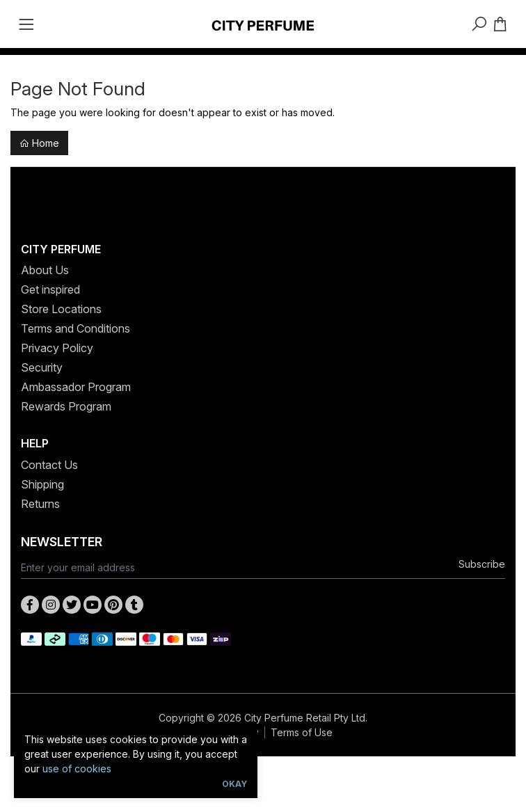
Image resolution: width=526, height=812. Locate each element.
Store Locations (61, 309)
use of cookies (77, 769)
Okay (234, 784)
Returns (40, 504)
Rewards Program (66, 406)
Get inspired (50, 289)
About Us (45, 270)
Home (39, 143)
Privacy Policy (57, 348)
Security (42, 367)
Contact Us (49, 465)
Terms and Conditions (75, 328)
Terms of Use (302, 732)
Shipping (42, 484)
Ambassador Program (76, 387)
